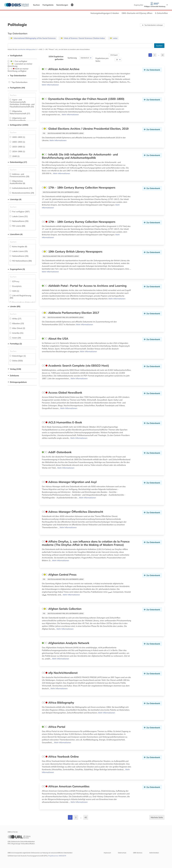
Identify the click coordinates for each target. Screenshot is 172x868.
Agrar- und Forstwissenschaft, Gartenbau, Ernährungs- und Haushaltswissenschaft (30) (22, 103)
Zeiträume (13, 376)
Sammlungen (62, 5)
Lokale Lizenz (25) (19, 251)
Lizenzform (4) (15, 234)
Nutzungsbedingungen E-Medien (105, 13)
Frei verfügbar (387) (20, 212)
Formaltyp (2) (15, 344)
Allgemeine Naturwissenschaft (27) (20, 112)
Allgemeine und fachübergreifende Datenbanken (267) (18, 120)
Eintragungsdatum (17, 382)
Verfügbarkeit (15, 56)
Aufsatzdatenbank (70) (21, 188)
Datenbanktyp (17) (17, 162)
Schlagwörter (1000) (18, 125)
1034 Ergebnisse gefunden (56, 58)
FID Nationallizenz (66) (21, 261)
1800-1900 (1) (17, 142)
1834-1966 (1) (17, 151)
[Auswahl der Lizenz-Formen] (22, 242)
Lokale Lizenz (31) (19, 216)
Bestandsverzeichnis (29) (22, 193)
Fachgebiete (48, 5)
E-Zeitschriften (161, 13)
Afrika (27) (16, 319)
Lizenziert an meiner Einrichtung (20, 65)
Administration (154, 853)
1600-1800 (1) (17, 137)
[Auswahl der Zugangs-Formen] (22, 277)
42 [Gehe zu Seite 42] (163, 55)
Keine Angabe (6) (18, 246)
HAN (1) (14, 291)
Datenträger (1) (18, 356)
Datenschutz (122, 853)
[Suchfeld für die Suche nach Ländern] (22, 314)
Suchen (36, 5)
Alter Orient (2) (17, 328)
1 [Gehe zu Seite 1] (150, 55)
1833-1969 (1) (17, 147)
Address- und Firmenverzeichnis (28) (19, 175)
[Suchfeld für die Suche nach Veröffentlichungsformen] (22, 351)
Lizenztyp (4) (15, 199)
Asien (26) (15, 338)
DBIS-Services (138, 853)
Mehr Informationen (50, 85)
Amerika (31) (17, 333)
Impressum (107, 853)
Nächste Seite (157, 817)
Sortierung (72, 58)
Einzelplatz (16, 286)
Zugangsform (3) (16, 269)
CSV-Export (114, 55)
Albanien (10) (17, 323)
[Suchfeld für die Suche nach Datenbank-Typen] (22, 170)
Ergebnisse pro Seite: (102, 60)
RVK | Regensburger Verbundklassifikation (21, 844)
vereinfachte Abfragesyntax (26, 49)
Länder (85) (14, 306)
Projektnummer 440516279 (57, 856)
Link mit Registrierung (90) (20, 297)
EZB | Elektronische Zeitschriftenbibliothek (21, 842)
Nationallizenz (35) (19, 221)
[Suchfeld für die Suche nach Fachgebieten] (22, 95)
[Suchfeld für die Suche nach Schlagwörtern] (22, 132)
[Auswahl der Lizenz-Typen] (22, 207)
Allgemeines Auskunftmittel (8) (17, 182)
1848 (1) (15, 156)
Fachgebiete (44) (16, 88)
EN (72, 5)
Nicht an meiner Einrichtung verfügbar (18, 70)
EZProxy (15, 281)
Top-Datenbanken (17, 76)
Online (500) (16, 361)
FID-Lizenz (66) (17, 226)
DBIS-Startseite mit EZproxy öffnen (137, 13)
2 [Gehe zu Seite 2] (155, 55)
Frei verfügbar (17, 61)
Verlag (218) (14, 369)
